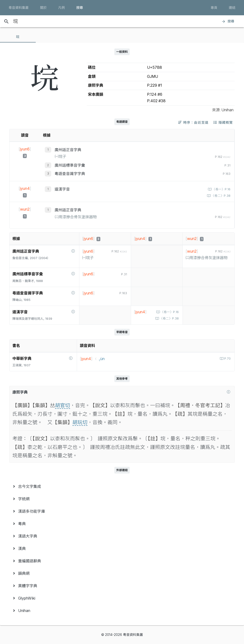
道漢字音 (62, 189)
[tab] (18, 37)
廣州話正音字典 (68, 150)
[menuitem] (122, 486)
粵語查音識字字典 (70, 174)
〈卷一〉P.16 (221, 189)
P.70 (227, 359)
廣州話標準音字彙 (70, 165)
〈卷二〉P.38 (220, 196)
